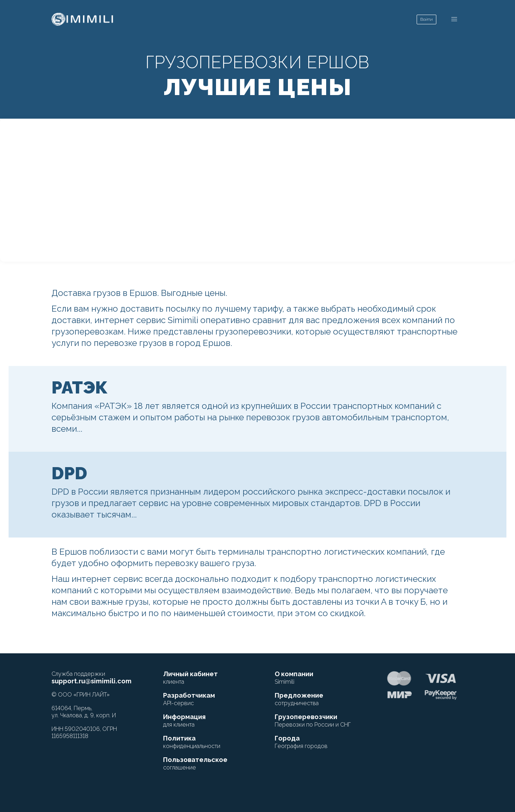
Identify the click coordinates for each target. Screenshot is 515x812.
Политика (192, 742)
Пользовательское (195, 763)
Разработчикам (189, 699)
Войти (426, 19)
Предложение (299, 699)
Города (301, 742)
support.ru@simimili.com (92, 681)
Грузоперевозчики (313, 721)
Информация (184, 721)
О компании (294, 678)
